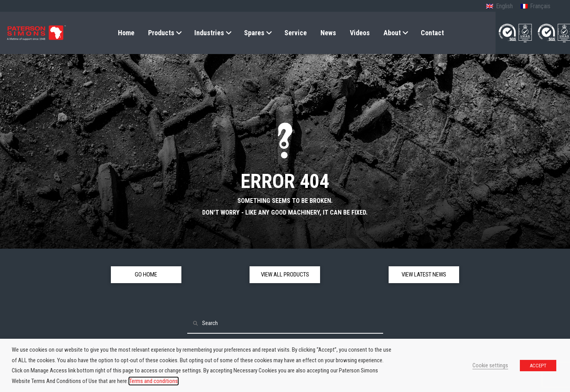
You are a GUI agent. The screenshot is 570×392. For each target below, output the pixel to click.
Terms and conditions (154, 381)
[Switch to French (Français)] (536, 7)
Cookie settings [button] (490, 365)
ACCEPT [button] (538, 366)
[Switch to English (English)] (499, 7)
